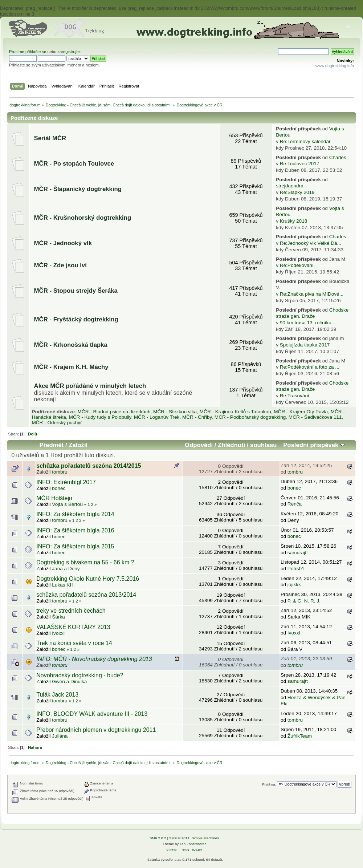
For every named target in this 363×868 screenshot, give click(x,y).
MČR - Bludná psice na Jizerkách (114, 412)
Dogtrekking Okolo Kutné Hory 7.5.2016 (88, 579)
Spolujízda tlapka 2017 (305, 345)
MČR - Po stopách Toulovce (74, 164)
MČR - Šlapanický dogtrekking (78, 189)
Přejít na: (269, 784)
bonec (59, 488)
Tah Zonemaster (193, 844)
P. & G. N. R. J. (304, 601)
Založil (78, 445)
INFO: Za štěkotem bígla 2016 (75, 530)
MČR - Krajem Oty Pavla (301, 412)
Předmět (51, 445)
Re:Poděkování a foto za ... (310, 367)
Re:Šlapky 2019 (297, 192)
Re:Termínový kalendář (305, 141)
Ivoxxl (58, 633)
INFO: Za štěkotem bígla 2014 (75, 514)
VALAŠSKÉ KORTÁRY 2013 (73, 627)
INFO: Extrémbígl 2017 (66, 482)
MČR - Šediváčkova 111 (315, 417)
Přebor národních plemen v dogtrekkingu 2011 (96, 730)
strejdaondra (290, 186)
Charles (338, 157)
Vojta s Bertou (67, 504)
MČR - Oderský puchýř (57, 423)
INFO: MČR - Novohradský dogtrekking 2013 (94, 659)
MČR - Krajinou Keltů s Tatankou (235, 412)
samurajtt (298, 553)
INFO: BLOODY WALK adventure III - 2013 (92, 714)
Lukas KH (63, 585)
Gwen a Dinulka (69, 682)
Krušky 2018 (294, 221)
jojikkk (294, 585)
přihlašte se (36, 52)
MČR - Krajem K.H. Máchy (71, 367)
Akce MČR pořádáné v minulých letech (90, 386)
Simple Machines (205, 838)
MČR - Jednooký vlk (63, 243)
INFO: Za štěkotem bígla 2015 (75, 546)
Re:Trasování (295, 396)
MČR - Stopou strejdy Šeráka (76, 291)
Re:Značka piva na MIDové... (312, 294)
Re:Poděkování (297, 265)
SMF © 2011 (179, 838)
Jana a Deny (66, 569)
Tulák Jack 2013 (57, 695)
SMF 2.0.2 (158, 838)
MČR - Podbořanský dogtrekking (250, 417)
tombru (60, 472)
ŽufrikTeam (300, 736)
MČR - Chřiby (197, 417)
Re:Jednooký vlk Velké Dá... (311, 243)
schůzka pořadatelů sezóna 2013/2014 (86, 595)
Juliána (60, 736)
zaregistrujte (68, 52)
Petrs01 (296, 569)
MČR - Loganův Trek (157, 417)
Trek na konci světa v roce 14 (74, 643)
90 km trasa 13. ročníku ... (308, 323)
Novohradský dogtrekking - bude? (80, 675)
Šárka (58, 617)
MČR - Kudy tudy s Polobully (100, 417)
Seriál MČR (50, 138)
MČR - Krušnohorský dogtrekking (83, 218)
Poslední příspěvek (314, 445)
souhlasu (263, 445)
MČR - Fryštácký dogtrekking (76, 319)
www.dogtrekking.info (335, 66)
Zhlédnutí (231, 445)
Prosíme (17, 52)
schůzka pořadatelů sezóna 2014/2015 (89, 466)
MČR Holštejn (54, 498)
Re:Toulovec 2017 (300, 164)
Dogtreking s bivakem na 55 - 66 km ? (85, 562)
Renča (295, 504)
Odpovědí (199, 445)
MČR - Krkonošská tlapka (71, 345)
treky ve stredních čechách (71, 611)
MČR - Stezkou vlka (175, 412)
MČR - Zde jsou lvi (60, 265)
